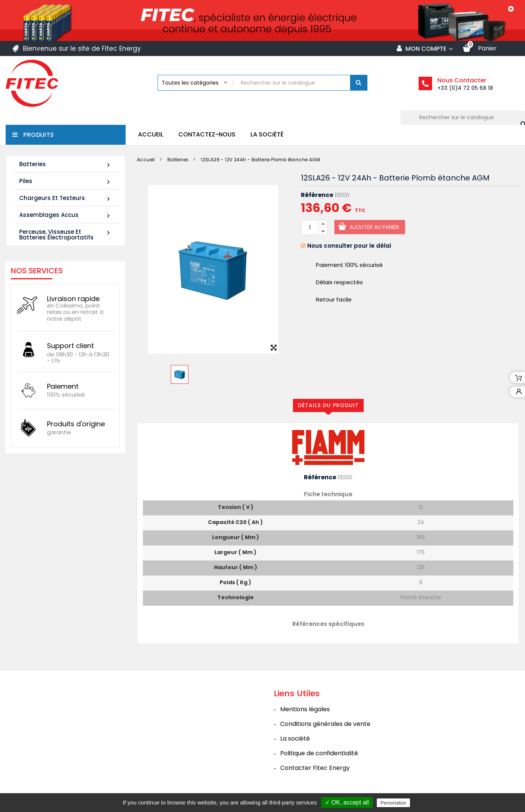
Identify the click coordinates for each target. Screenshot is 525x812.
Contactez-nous (207, 134)
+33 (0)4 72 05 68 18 (465, 88)
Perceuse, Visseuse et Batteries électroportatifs (66, 235)
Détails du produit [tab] (328, 405)
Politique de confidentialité (319, 753)
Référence (317, 195)
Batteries (66, 164)
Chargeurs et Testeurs (66, 198)
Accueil (151, 134)
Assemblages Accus (66, 215)
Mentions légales (305, 709)
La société (267, 134)
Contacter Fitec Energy (315, 768)
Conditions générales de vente (325, 724)
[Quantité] (310, 227)
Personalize (393, 803)
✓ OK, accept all (347, 802)
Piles (66, 181)
